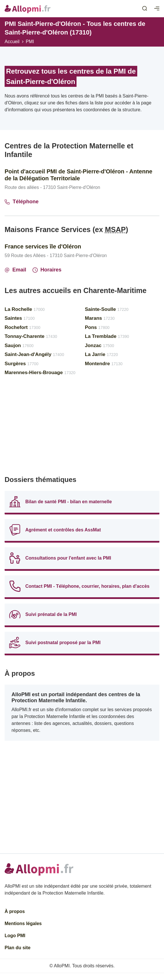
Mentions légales (23, 923)
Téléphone (22, 202)
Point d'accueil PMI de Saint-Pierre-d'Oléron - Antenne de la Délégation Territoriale (78, 175)
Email (15, 270)
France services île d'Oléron (43, 246)
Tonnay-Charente (31, 336)
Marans (100, 318)
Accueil (12, 42)
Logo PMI (15, 936)
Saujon (19, 346)
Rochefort (22, 327)
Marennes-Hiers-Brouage (40, 373)
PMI (30, 42)
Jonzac (100, 346)
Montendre (104, 364)
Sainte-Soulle (107, 309)
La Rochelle (25, 309)
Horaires (47, 270)
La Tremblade (107, 336)
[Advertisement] (82, 428)
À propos (15, 911)
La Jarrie (101, 354)
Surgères (22, 364)
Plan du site (18, 948)
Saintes (20, 318)
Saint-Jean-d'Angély (34, 354)
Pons (97, 327)
